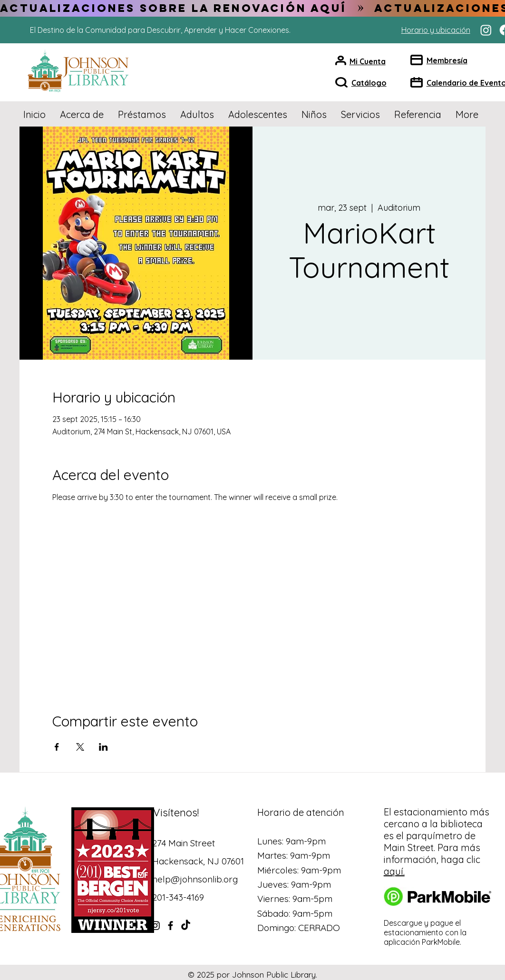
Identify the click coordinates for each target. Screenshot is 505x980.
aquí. (394, 871)
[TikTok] (186, 926)
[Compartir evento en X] (80, 747)
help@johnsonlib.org (195, 879)
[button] (82, 115)
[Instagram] (486, 30)
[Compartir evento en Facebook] (57, 747)
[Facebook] (170, 926)
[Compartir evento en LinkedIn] (103, 747)
